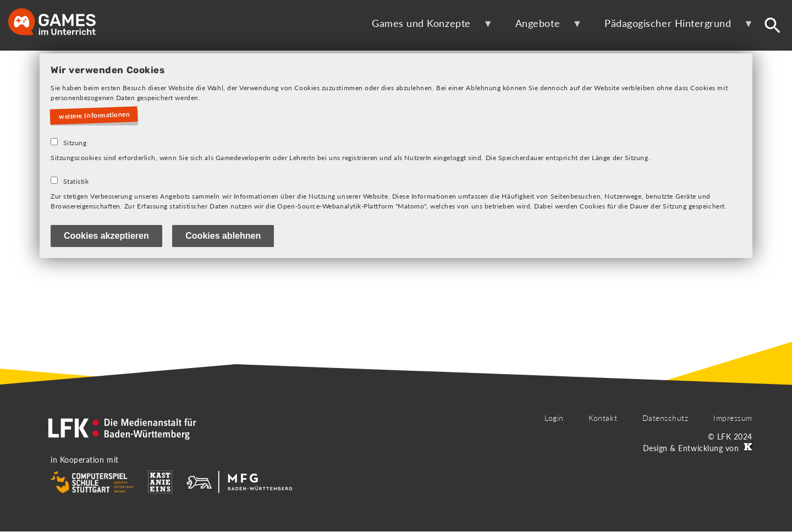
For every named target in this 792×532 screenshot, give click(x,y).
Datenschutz (665, 418)
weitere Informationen (95, 116)
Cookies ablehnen (223, 236)
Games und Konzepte (425, 28)
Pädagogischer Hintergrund (672, 28)
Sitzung (75, 143)
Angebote (541, 28)
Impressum (733, 418)
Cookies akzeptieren (106, 236)
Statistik (76, 181)
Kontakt (603, 418)
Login (554, 418)
